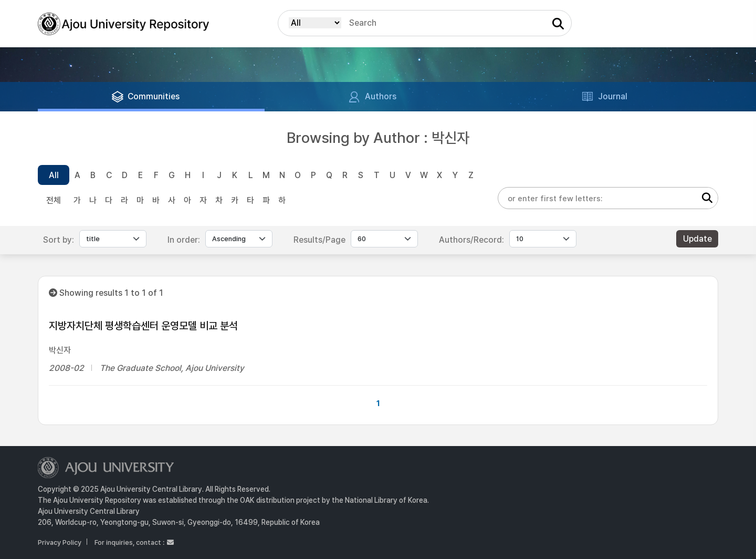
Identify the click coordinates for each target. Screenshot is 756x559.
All (54, 175)
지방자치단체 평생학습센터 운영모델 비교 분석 (143, 326)
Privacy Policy (60, 542)
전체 (54, 200)
